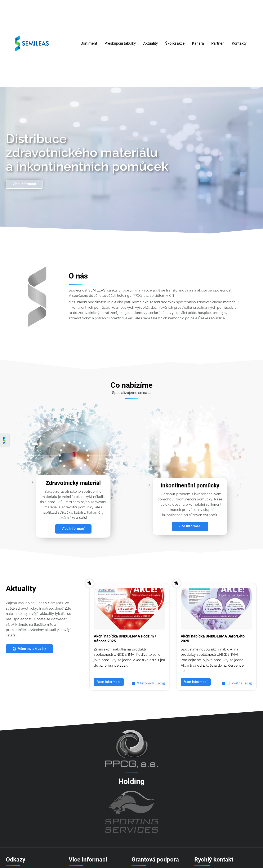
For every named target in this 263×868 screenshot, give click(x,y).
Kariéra (198, 43)
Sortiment (89, 43)
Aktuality (151, 43)
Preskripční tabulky (120, 43)
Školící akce (175, 43)
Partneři (218, 43)
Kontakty (239, 43)
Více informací (190, 528)
